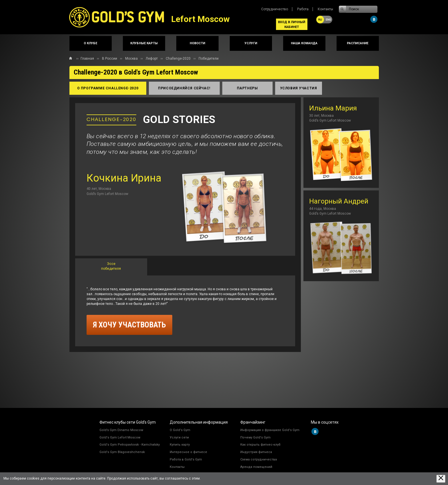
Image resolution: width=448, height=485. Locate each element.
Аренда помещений (256, 467)
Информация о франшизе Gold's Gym (270, 430)
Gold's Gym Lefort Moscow (120, 437)
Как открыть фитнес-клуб (260, 445)
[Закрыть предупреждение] (441, 479)
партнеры (247, 88)
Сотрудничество (275, 9)
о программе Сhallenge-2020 (108, 88)
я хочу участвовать (129, 325)
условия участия (299, 88)
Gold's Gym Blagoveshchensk (122, 452)
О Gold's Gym (180, 430)
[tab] (111, 267)
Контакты (325, 9)
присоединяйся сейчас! (184, 88)
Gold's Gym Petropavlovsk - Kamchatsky (130, 445)
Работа (303, 9)
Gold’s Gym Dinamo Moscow (121, 430)
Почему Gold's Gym (255, 437)
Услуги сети (179, 437)
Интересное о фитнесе (188, 452)
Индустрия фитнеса (256, 452)
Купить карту (180, 445)
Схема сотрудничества (259, 459)
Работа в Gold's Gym (186, 459)
